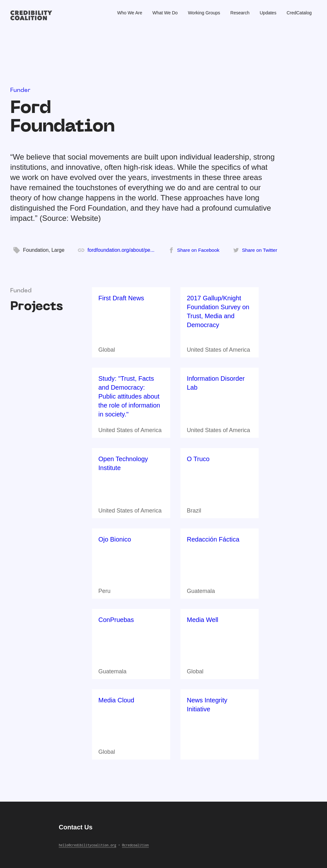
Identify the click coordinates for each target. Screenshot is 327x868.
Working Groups (204, 13)
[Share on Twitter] (255, 250)
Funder (20, 90)
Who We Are (130, 13)
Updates (268, 13)
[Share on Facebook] (194, 250)
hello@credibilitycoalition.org (87, 845)
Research (240, 13)
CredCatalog (299, 13)
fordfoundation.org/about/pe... (121, 250)
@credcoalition (135, 845)
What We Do (165, 13)
